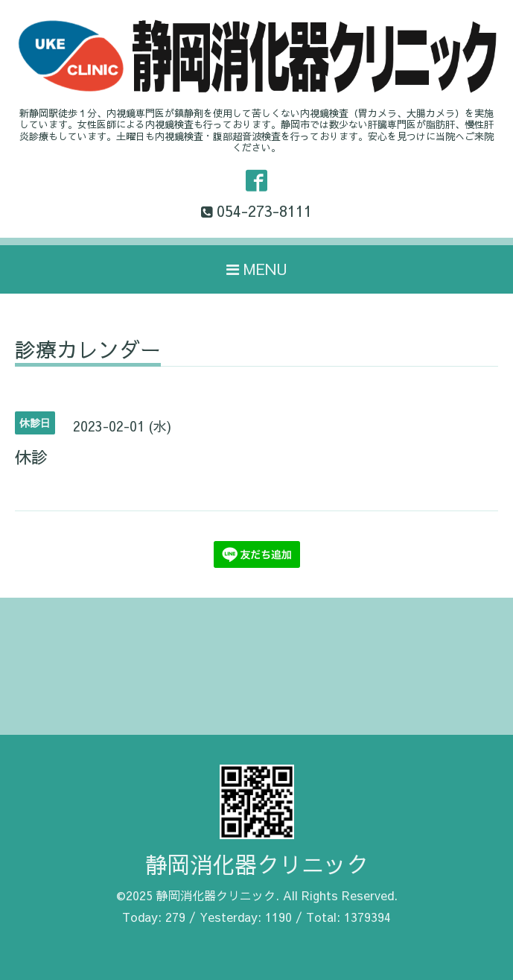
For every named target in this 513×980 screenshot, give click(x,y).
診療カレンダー (88, 351)
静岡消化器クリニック (257, 864)
